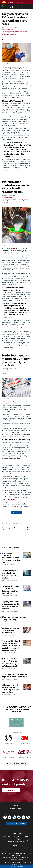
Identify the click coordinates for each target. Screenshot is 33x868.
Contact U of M (27, 862)
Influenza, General (12, 200)
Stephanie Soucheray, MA (9, 30)
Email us (16, 846)
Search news (16, 812)
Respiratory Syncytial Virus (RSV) (16, 32)
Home (17, 806)
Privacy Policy (17, 864)
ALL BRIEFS (16, 512)
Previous (19, 524)
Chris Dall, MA (6, 371)
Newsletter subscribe (17, 823)
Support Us (11, 790)
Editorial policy (16, 809)
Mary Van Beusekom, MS (8, 197)
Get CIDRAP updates (16, 866)
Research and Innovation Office (11, 862)
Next (22, 524)
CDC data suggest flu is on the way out (12, 529)
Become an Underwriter (17, 764)
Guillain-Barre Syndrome (9, 34)
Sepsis (8, 373)
